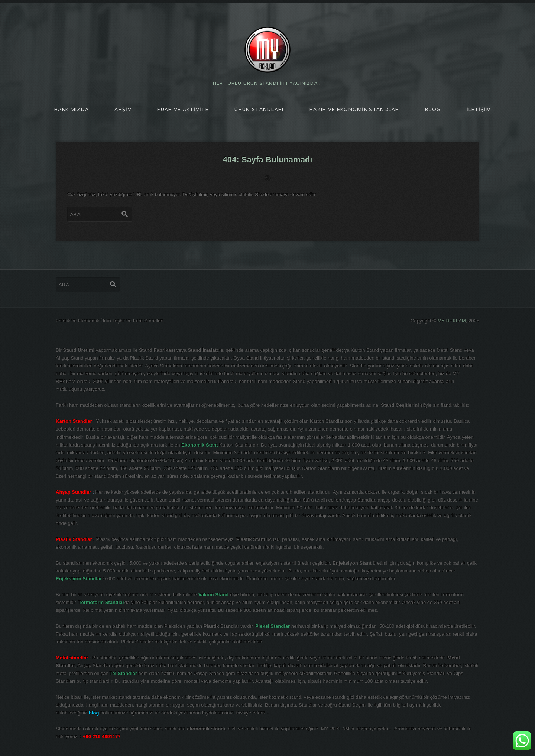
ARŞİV (123, 109)
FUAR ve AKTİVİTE (183, 109)
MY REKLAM (452, 321)
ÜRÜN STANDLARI (259, 109)
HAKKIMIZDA (72, 109)
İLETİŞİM (479, 109)
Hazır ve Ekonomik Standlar (354, 109)
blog (433, 109)
